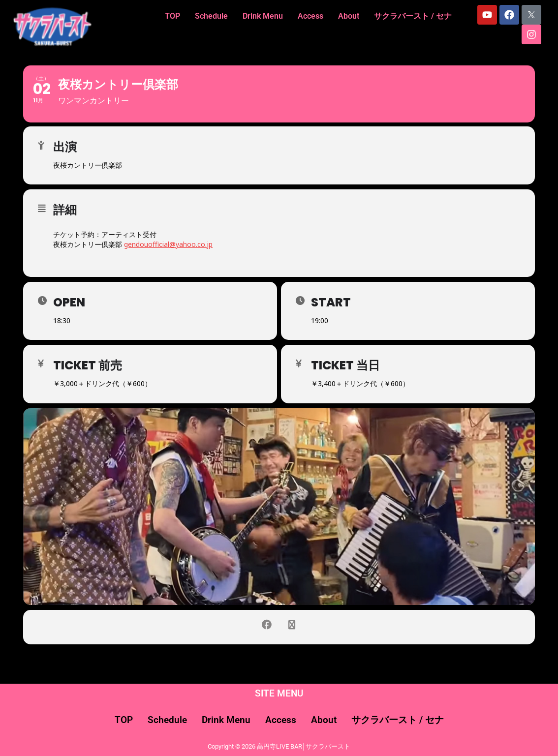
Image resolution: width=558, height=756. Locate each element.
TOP (172, 16)
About (349, 16)
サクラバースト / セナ (413, 16)
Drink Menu (263, 16)
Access (310, 16)
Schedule (211, 16)
